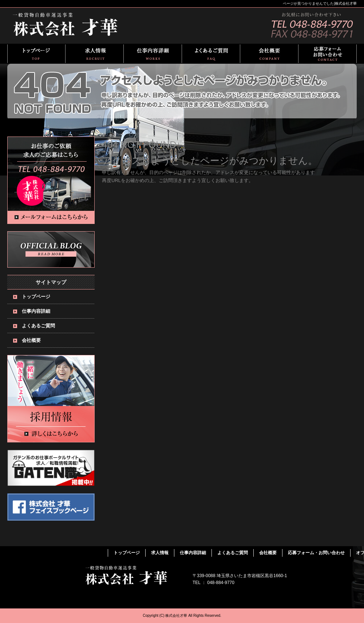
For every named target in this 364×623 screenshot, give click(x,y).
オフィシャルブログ (51, 249)
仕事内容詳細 (153, 54)
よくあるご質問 (211, 54)
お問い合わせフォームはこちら (51, 180)
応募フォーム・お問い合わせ (328, 54)
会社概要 (269, 54)
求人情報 (95, 54)
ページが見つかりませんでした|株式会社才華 (320, 3)
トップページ (36, 54)
